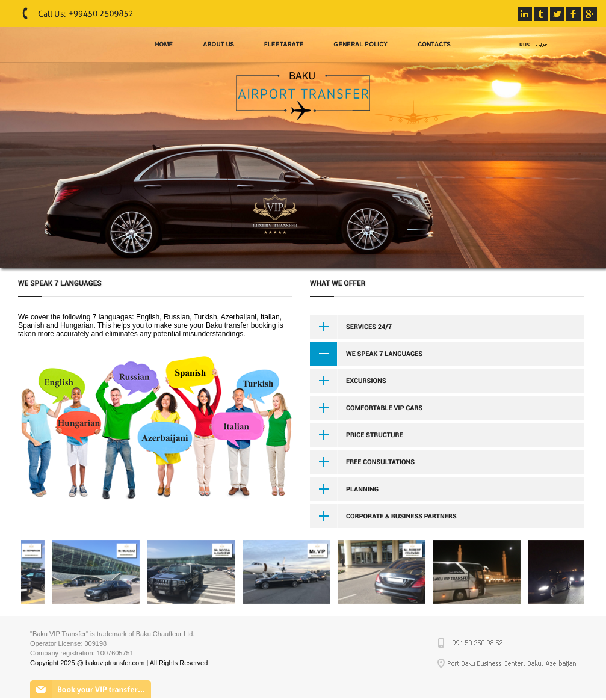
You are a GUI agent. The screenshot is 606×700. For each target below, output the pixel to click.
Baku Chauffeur (159, 634)
